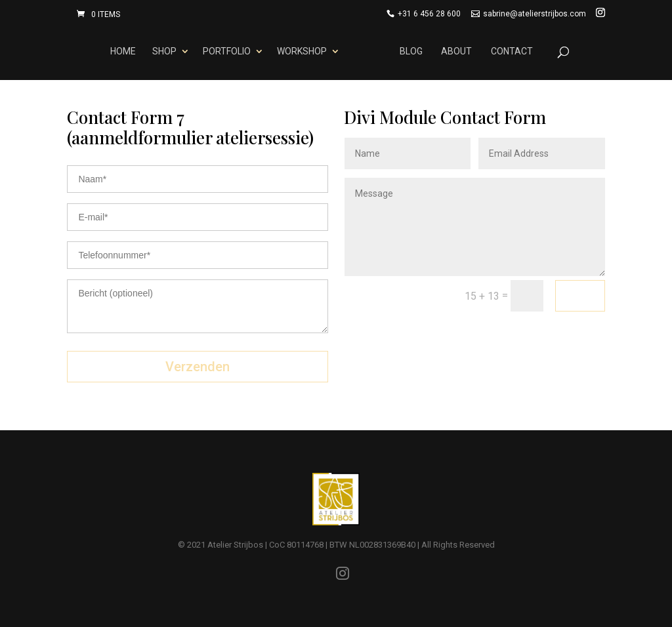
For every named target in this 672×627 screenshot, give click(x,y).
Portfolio (224, 51)
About (459, 51)
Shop (162, 51)
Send (580, 295)
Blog (414, 51)
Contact (514, 51)
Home (121, 51)
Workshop (299, 51)
